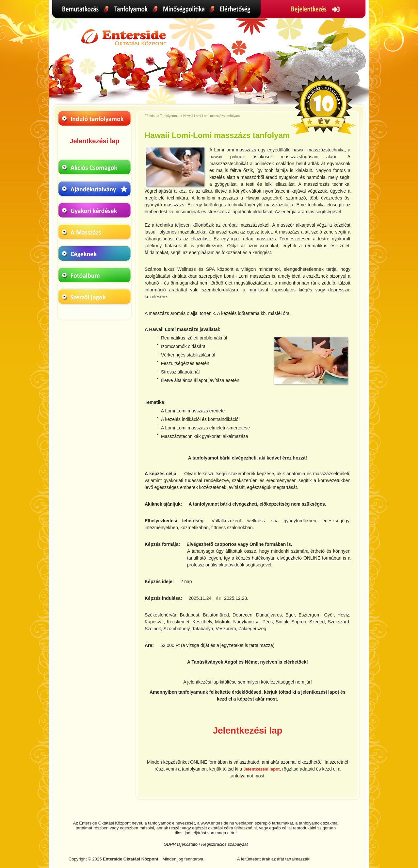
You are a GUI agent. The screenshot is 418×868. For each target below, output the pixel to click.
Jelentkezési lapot (261, 769)
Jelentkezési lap (94, 141)
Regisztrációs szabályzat (225, 844)
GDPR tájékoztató (181, 844)
